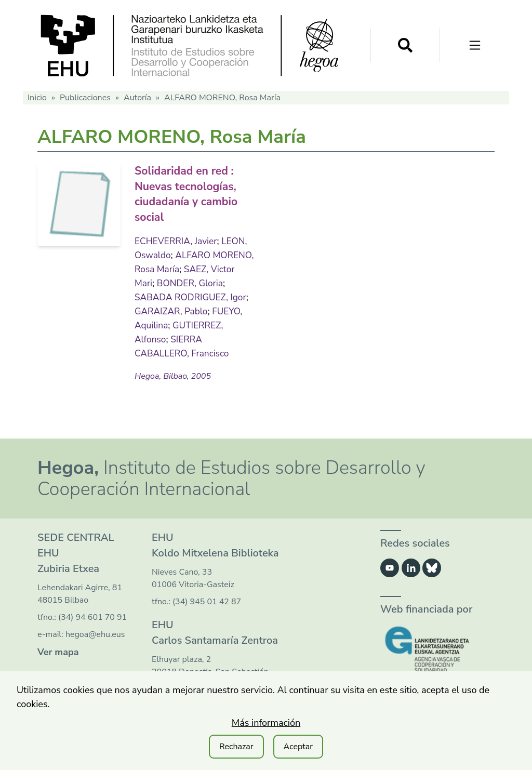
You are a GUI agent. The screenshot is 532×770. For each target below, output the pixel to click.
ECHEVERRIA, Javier (177, 239)
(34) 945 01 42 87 (207, 600)
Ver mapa (58, 650)
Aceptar (298, 747)
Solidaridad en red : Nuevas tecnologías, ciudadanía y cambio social (193, 193)
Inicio (37, 98)
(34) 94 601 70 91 (92, 616)
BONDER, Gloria (220, 281)
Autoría (137, 98)
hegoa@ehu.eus (95, 633)
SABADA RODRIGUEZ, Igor (193, 295)
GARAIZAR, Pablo (172, 309)
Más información (266, 723)
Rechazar (236, 747)
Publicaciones (85, 98)
